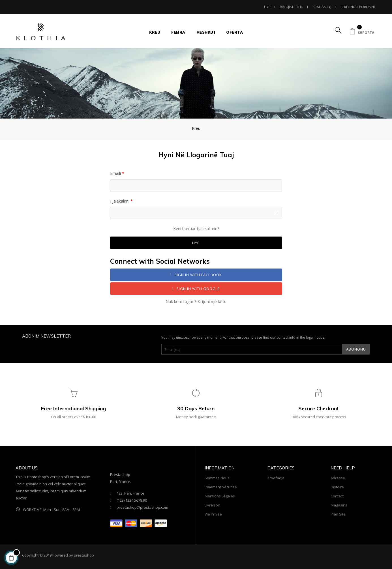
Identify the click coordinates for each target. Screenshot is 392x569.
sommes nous (217, 478)
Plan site (338, 514)
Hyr (196, 243)
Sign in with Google (196, 289)
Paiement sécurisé (221, 487)
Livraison (212, 505)
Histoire (337, 487)
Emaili (116, 173)
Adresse (338, 478)
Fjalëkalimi (120, 201)
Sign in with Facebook (196, 275)
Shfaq (278, 213)
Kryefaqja (276, 478)
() (322, 7)
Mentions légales (220, 496)
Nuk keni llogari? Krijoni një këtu (196, 301)
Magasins (339, 505)
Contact (337, 496)
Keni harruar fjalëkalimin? (196, 228)
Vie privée (213, 514)
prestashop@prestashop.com (142, 507)
